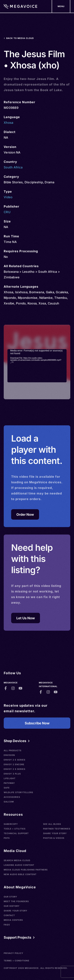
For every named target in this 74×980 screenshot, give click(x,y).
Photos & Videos (54, 838)
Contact (9, 915)
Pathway (9, 783)
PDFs (7, 838)
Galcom (9, 802)
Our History (12, 906)
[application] (37, 366)
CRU (7, 212)
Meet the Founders (16, 901)
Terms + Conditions (16, 961)
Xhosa (8, 123)
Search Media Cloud (17, 860)
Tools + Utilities (15, 829)
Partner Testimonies (57, 829)
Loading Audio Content (19, 865)
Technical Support (16, 833)
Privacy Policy (13, 953)
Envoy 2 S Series (15, 769)
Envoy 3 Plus (12, 774)
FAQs (7, 925)
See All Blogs (52, 824)
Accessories (12, 797)
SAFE (7, 788)
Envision (9, 755)
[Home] (20, 6)
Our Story (10, 897)
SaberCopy (11, 824)
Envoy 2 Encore (14, 764)
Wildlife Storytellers (18, 792)
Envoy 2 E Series (15, 760)
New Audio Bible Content (20, 874)
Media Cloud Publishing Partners (26, 870)
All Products (13, 750)
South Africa (13, 167)
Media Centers (13, 920)
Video (8, 197)
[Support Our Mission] (61, 6)
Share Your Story (55, 833)
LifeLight (10, 778)
